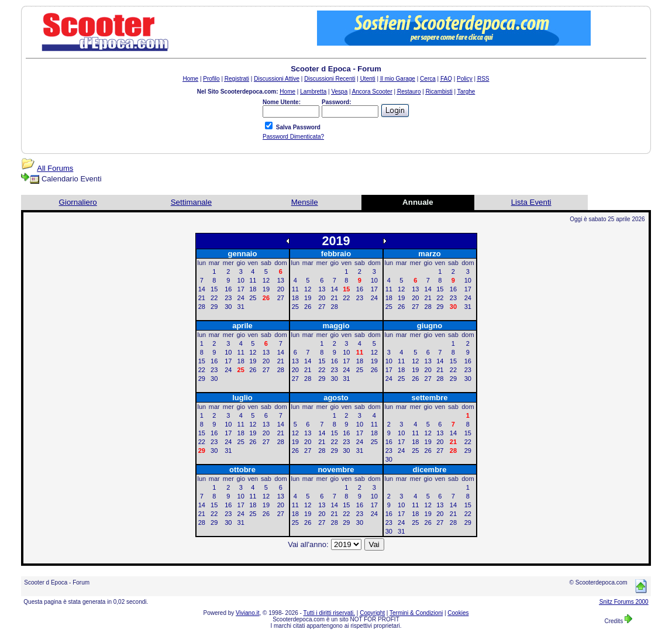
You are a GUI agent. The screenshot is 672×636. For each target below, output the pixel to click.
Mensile (305, 202)
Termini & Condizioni (416, 613)
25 (253, 298)
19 (266, 289)
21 (202, 298)
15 (214, 289)
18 (253, 289)
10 (241, 280)
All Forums (55, 168)
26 (308, 307)
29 (214, 307)
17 (241, 289)
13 (281, 280)
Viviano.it (247, 613)
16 (228, 289)
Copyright (372, 613)
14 (202, 289)
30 (228, 307)
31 (241, 307)
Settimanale (191, 202)
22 (214, 298)
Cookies (458, 613)
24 (241, 298)
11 (253, 280)
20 (281, 289)
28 (202, 307)
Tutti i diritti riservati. (330, 613)
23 (228, 298)
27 (281, 298)
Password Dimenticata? (293, 137)
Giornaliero (78, 202)
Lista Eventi (531, 202)
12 (266, 280)
